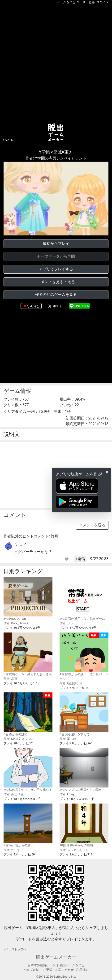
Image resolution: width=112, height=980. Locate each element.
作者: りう (66, 623)
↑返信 (80, 559)
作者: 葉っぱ (68, 739)
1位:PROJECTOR (28, 599)
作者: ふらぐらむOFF (74, 850)
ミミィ (21, 544)
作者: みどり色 (13, 794)
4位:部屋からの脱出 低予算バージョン (84, 657)
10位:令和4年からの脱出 (84, 825)
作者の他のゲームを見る (56, 295)
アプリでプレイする (56, 269)
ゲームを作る (66, 2)
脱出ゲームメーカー (56, 957)
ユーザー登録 (86, 2)
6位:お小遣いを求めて (84, 714)
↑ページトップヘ (15, 949)
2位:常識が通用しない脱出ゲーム (84, 599)
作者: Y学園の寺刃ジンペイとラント (56, 158)
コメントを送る (92, 525)
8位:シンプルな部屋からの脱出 (84, 770)
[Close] (107, 472)
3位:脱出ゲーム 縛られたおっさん (28, 654)
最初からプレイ (56, 244)
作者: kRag (67, 794)
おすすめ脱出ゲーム (41, 965)
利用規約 (82, 970)
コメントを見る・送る (56, 282)
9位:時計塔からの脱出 (28, 825)
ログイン (102, 2)
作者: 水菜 (10, 679)
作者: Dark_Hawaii (16, 623)
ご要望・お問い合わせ (58, 970)
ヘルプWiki (31, 970)
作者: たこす (12, 850)
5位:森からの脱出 (28, 714)
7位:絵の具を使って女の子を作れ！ (28, 770)
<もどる (8, 140)
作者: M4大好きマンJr (19, 739)
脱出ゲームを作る (72, 965)
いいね (33, 306)
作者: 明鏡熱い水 (71, 683)
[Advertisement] (56, 63)
